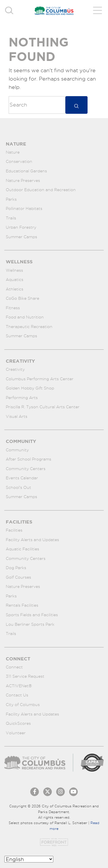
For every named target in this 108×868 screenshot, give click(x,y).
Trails (11, 218)
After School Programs (29, 459)
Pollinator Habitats (24, 208)
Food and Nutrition (25, 317)
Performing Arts (22, 398)
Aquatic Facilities (22, 549)
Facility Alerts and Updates (32, 540)
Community (17, 450)
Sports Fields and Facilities (32, 615)
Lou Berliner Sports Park (30, 624)
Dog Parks (16, 568)
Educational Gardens (26, 171)
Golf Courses (18, 577)
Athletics (15, 289)
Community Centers (26, 469)
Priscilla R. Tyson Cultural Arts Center (43, 407)
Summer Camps (21, 237)
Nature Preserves (23, 180)
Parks (11, 199)
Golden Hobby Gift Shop (30, 388)
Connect (14, 667)
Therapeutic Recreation (29, 327)
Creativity (15, 369)
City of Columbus (23, 705)
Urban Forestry (21, 227)
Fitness (13, 308)
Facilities (14, 530)
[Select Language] (29, 859)
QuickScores (18, 723)
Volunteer (16, 733)
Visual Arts (17, 416)
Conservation (19, 161)
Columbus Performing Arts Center (40, 379)
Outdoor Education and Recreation (41, 190)
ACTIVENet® (19, 686)
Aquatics (15, 280)
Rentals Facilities (22, 605)
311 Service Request (25, 676)
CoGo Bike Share (22, 298)
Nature (13, 152)
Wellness (14, 270)
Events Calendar (22, 478)
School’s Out (18, 487)
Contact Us (17, 695)
